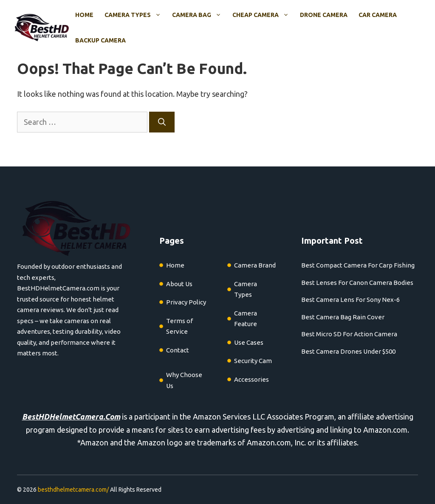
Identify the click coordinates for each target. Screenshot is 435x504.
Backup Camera (100, 40)
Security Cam (253, 361)
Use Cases (249, 342)
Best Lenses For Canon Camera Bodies (357, 283)
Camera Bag (199, 15)
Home (84, 15)
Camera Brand (255, 265)
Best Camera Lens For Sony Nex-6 (350, 300)
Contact (178, 350)
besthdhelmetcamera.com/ (73, 490)
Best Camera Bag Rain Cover (343, 317)
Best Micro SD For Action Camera (349, 334)
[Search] (162, 122)
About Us (179, 284)
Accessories (251, 379)
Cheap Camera (263, 15)
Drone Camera (324, 15)
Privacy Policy (186, 302)
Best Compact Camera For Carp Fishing (358, 265)
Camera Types (136, 15)
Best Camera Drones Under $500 (348, 351)
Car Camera (378, 15)
